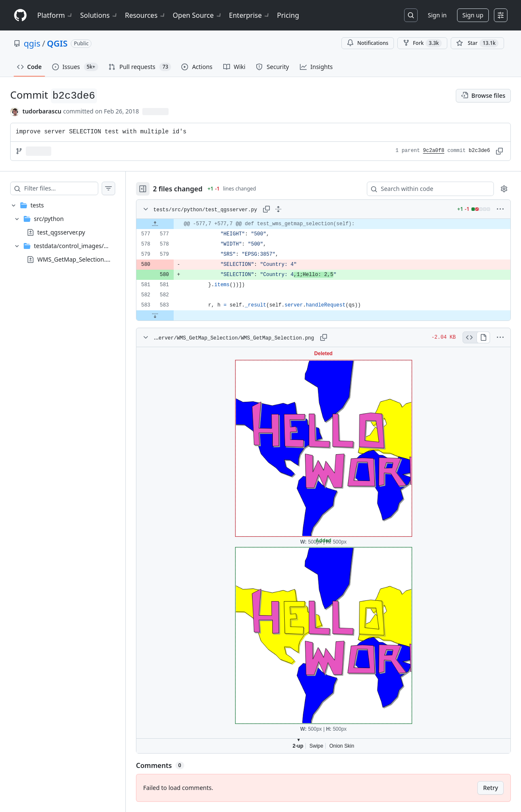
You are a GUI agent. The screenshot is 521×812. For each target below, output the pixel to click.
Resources (145, 15)
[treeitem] (63, 232)
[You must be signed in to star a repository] (477, 43)
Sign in (437, 15)
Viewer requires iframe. (323, 550)
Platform (55, 15)
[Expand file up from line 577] (155, 224)
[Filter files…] (61, 188)
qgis (32, 43)
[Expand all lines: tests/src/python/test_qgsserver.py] (278, 209)
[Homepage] (20, 15)
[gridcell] (323, 224)
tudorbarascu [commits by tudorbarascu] (42, 111)
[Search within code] (426, 189)
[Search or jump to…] (411, 15)
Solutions (99, 15)
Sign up (473, 15)
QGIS (57, 43)
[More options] (500, 209)
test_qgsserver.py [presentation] (61, 232)
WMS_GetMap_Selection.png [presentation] (77, 259)
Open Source (198, 15)
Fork (422, 43)
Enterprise (250, 15)
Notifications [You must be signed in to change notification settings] (367, 43)
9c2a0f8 (434, 151)
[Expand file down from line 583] (155, 315)
